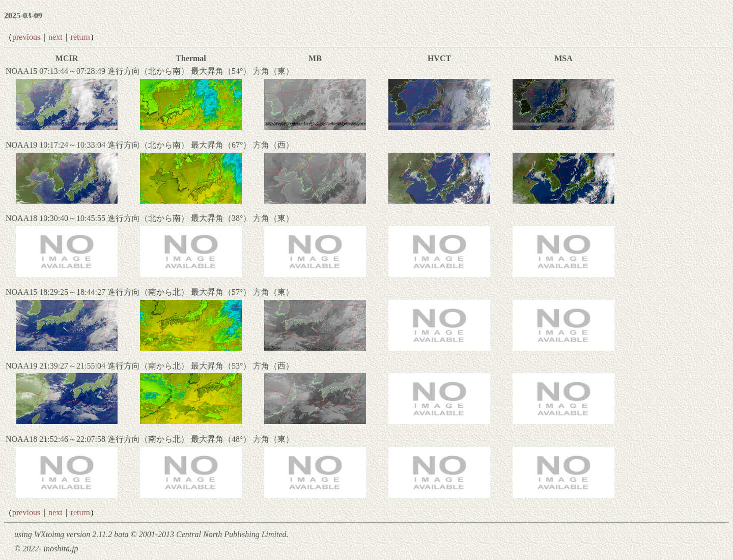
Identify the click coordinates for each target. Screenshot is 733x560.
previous (26, 37)
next (55, 37)
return (80, 37)
